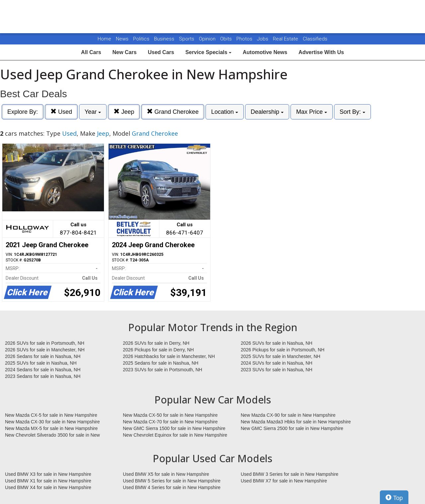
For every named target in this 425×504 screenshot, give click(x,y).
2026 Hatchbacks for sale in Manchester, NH (169, 356)
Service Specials (208, 52)
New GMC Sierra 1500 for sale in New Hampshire (174, 428)
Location (225, 112)
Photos (245, 39)
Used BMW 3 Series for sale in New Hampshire (290, 474)
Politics (141, 39)
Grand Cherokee (173, 112)
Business (165, 39)
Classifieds (315, 39)
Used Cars (161, 52)
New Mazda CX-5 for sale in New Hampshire (51, 415)
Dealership (267, 112)
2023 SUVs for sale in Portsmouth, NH (163, 370)
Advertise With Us (321, 52)
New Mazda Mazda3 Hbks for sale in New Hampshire (296, 422)
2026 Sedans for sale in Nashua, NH (43, 356)
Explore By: (23, 112)
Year (93, 112)
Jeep (124, 112)
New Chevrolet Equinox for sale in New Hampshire (175, 435)
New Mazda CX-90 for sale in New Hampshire (288, 415)
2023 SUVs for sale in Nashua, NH (277, 370)
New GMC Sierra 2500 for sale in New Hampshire (292, 428)
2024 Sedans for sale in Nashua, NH (43, 370)
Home (104, 39)
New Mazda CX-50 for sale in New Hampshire (170, 415)
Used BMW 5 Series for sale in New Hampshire (172, 481)
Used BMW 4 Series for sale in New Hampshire (172, 487)
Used (61, 112)
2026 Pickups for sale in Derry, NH (158, 350)
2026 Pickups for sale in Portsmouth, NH (283, 350)
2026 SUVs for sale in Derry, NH (156, 343)
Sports (187, 39)
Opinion (208, 39)
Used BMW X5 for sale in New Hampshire (166, 474)
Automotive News (265, 52)
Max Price (312, 112)
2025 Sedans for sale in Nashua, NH (161, 363)
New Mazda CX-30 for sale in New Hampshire (52, 422)
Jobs (263, 39)
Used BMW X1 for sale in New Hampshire (48, 481)
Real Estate (286, 39)
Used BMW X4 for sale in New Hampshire (48, 487)
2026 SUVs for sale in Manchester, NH (45, 350)
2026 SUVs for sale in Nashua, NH (277, 343)
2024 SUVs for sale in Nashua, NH (277, 363)
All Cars (91, 52)
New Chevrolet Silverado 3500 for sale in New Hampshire (52, 435)
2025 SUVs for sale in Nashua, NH (41, 363)
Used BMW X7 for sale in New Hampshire (284, 481)
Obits (227, 39)
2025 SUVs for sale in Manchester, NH (281, 356)
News (122, 39)
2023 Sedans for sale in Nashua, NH (43, 376)
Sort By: (352, 112)
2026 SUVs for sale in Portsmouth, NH (45, 343)
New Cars (124, 52)
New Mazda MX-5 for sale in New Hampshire (51, 428)
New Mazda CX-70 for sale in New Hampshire (170, 422)
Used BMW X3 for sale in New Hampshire (48, 474)
